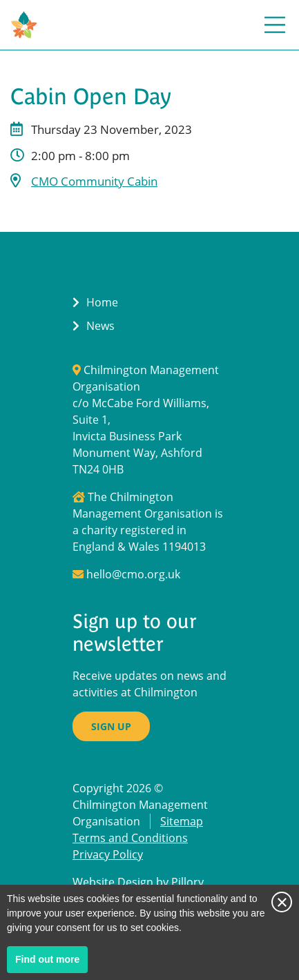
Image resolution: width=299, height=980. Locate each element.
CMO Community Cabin (94, 181)
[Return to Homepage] (24, 25)
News (100, 326)
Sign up (111, 726)
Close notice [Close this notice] (282, 902)
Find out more (51, 962)
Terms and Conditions (130, 838)
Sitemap (182, 821)
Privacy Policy (108, 854)
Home (102, 302)
